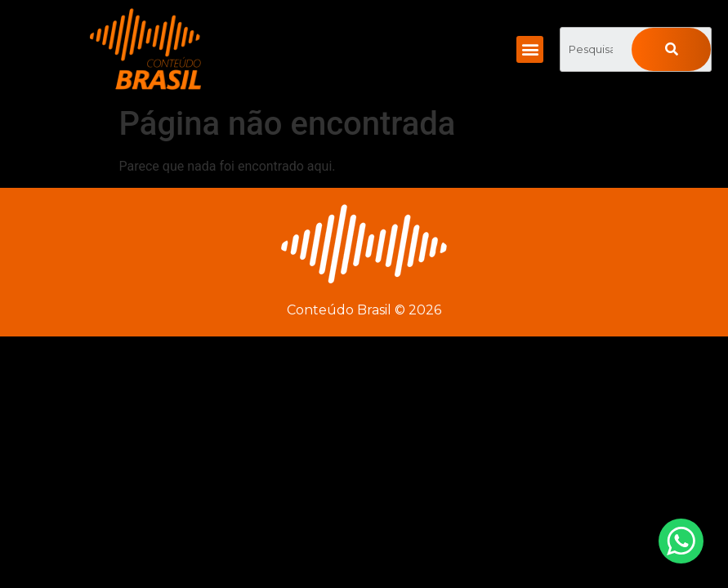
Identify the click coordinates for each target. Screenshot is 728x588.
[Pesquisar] (671, 49)
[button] (530, 49)
